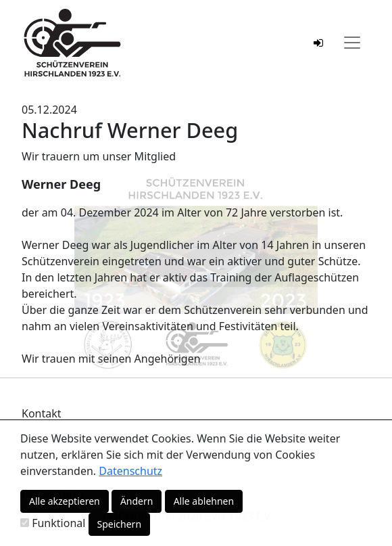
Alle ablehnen (204, 501)
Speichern (120, 524)
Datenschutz (130, 471)
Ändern (137, 501)
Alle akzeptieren (65, 501)
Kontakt (42, 413)
